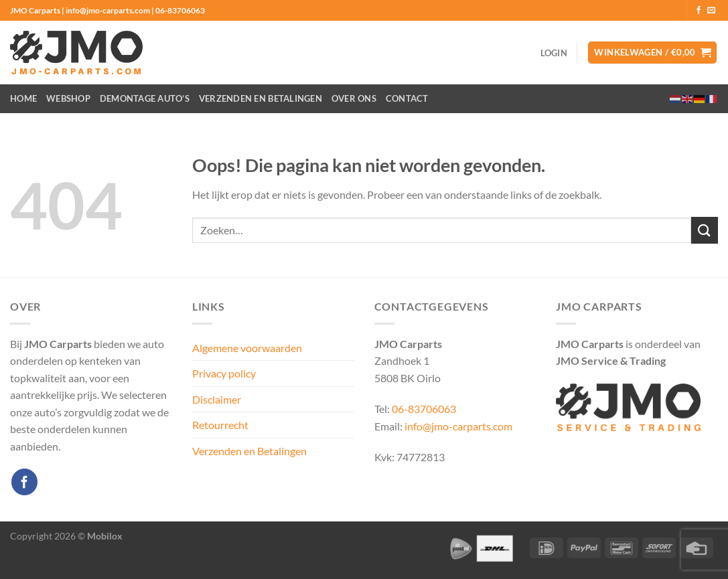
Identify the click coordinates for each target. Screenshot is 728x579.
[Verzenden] (705, 230)
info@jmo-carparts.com (458, 426)
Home (23, 98)
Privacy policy (224, 373)
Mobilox (105, 536)
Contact (407, 98)
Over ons (354, 98)
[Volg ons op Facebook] (699, 11)
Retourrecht (220, 425)
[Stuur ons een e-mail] (711, 11)
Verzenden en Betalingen (261, 98)
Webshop (68, 98)
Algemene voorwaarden (247, 348)
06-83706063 (424, 409)
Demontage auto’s (145, 98)
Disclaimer (217, 399)
